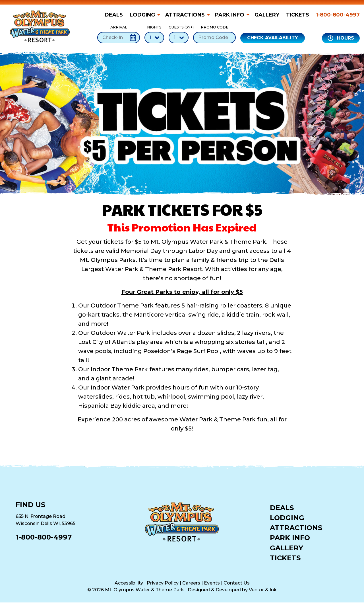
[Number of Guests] (179, 38)
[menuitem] (115, 15)
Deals (114, 15)
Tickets (298, 15)
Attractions (185, 15)
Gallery (267, 15)
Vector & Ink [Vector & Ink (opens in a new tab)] (263, 590)
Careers (191, 583)
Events (212, 583)
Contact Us (237, 583)
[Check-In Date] (119, 38)
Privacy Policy (163, 583)
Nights (154, 34)
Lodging (142, 15)
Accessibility (129, 583)
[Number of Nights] (154, 38)
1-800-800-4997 (338, 15)
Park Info (230, 15)
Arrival (119, 34)
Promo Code (214, 34)
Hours (341, 38)
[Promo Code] (214, 38)
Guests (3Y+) (179, 34)
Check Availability (273, 38)
